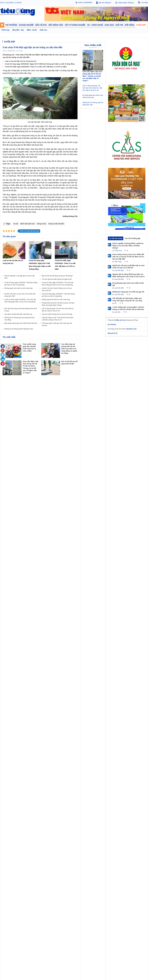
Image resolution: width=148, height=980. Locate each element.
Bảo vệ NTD (80, 486)
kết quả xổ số (112, 333)
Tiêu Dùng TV (26, 486)
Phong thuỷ (61, 497)
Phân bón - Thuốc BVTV (137, 492)
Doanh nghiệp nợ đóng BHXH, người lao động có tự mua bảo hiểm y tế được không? (128, 246)
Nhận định (60, 492)
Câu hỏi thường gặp (133, 238)
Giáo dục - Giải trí (9, 504)
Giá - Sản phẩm (8, 494)
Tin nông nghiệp (135, 489)
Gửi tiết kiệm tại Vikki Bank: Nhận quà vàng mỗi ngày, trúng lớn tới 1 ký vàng (127, 299)
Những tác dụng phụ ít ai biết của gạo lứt (128, 292)
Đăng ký (131, 3)
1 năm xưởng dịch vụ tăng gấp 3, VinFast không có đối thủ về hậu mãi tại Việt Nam (128, 308)
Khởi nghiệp (43, 492)
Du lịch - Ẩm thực (99, 497)
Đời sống (97, 486)
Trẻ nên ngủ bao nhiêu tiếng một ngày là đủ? (57, 279)
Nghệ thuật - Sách (9, 509)
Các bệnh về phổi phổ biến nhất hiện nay (18, 314)
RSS (146, 534)
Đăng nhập (122, 3)
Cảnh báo (78, 497)
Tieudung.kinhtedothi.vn (112, 529)
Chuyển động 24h (8, 489)
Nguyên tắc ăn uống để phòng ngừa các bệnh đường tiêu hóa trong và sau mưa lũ (128, 275)
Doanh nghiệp (44, 486)
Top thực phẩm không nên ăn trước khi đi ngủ (57, 314)
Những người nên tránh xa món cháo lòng (18, 288)
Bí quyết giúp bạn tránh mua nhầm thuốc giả (128, 284)
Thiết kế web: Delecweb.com (138, 542)
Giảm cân (114, 489)
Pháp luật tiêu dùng (82, 489)
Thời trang (115, 497)
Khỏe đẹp (115, 486)
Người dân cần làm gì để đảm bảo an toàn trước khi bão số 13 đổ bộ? (128, 267)
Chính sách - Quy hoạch (65, 489)
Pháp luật (96, 492)
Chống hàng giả (80, 494)
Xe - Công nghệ (27, 504)
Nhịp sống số (25, 509)
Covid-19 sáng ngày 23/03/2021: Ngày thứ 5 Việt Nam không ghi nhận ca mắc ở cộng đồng (40, 64)
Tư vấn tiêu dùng (116, 238)
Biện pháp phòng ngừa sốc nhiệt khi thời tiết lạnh (21, 323)
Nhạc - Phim (7, 514)
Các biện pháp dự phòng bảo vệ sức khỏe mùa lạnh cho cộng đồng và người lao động (69, 349)
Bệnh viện (35, 71)
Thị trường (7, 486)
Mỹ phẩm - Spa (116, 494)
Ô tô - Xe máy (25, 507)
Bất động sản (62, 486)
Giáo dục (6, 507)
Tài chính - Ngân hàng (10, 492)
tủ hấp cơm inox (120, 320)
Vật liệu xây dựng (63, 499)
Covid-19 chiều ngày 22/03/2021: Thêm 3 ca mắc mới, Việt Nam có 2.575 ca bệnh (36, 67)
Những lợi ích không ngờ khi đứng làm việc (19, 329)
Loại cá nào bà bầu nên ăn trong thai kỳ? (21, 61)
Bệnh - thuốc (115, 492)
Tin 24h (96, 489)
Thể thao (96, 499)
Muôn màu (97, 494)
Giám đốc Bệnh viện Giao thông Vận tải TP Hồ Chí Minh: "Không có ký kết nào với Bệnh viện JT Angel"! (92, 76)
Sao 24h (5, 512)
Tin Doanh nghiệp (45, 497)
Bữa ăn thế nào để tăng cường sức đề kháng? (57, 276)
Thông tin (6, 126)
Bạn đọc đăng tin (105, 3)
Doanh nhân (43, 489)
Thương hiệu (43, 494)
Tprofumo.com (131, 329)
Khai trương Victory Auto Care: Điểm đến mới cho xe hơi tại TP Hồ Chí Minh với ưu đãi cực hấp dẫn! (128, 257)
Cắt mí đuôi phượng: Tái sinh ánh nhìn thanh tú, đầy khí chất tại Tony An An (92, 88)
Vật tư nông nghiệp (137, 486)
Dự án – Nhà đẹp (63, 494)
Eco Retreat (112, 324)
